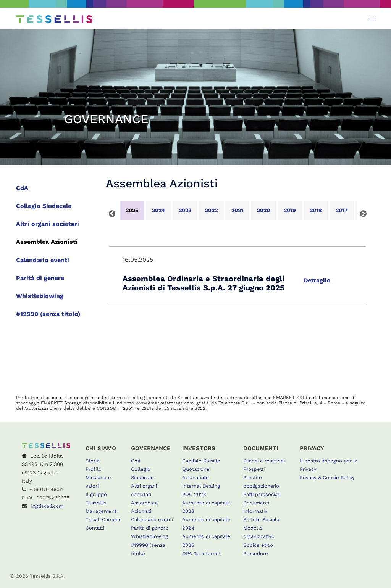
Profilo (94, 469)
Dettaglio (317, 280)
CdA (22, 188)
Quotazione (196, 469)
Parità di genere (40, 278)
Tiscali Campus (103, 520)
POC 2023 (194, 494)
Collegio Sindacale (44, 206)
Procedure (256, 553)
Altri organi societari (48, 224)
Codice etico (258, 545)
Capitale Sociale (201, 461)
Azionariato (195, 478)
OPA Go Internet (201, 553)
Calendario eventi (43, 260)
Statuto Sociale (261, 520)
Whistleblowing (40, 296)
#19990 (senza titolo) (48, 314)
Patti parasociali (262, 494)
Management (101, 511)
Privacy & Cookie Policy (327, 478)
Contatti (95, 528)
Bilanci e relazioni (264, 461)
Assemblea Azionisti (47, 242)
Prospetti (254, 469)
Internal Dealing (201, 486)
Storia (92, 461)
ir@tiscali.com (47, 506)
